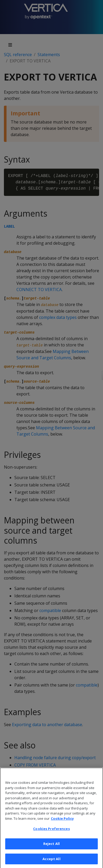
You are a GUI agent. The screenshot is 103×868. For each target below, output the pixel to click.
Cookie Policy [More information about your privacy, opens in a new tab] (62, 825)
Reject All (51, 850)
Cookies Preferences (51, 835)
